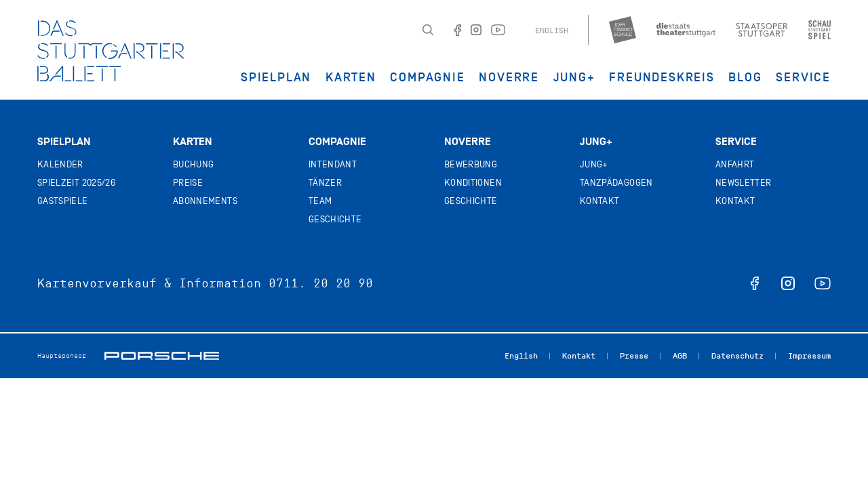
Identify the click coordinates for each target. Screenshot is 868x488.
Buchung (193, 164)
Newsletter (744, 183)
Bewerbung (471, 164)
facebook (755, 283)
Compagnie (427, 77)
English (552, 30)
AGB (680, 356)
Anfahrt (735, 164)
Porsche (162, 356)
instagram (788, 283)
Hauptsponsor (62, 355)
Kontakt (599, 201)
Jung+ (596, 142)
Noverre (509, 77)
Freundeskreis (662, 77)
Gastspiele (63, 201)
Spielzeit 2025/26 (76, 183)
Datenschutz (737, 356)
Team (320, 201)
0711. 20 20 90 (321, 283)
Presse (634, 356)
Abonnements (205, 201)
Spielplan (276, 77)
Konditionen (473, 183)
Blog (745, 77)
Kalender (60, 164)
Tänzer (325, 183)
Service (803, 77)
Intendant (333, 164)
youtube (823, 283)
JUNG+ (574, 77)
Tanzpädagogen (616, 183)
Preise (188, 183)
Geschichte (335, 219)
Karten (351, 77)
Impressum (809, 356)
